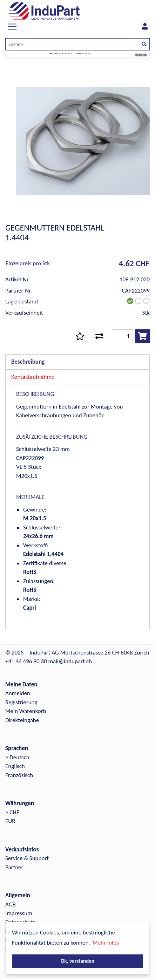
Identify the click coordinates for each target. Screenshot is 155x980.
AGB (11, 904)
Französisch (19, 775)
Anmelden (18, 693)
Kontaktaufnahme (33, 377)
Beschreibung (28, 362)
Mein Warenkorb (26, 711)
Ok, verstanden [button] (77, 961)
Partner (14, 867)
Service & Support (27, 858)
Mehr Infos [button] (106, 943)
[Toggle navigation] (12, 27)
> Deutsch (17, 757)
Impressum (19, 913)
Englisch (15, 766)
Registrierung (21, 702)
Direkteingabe (22, 720)
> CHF (12, 812)
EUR (10, 821)
